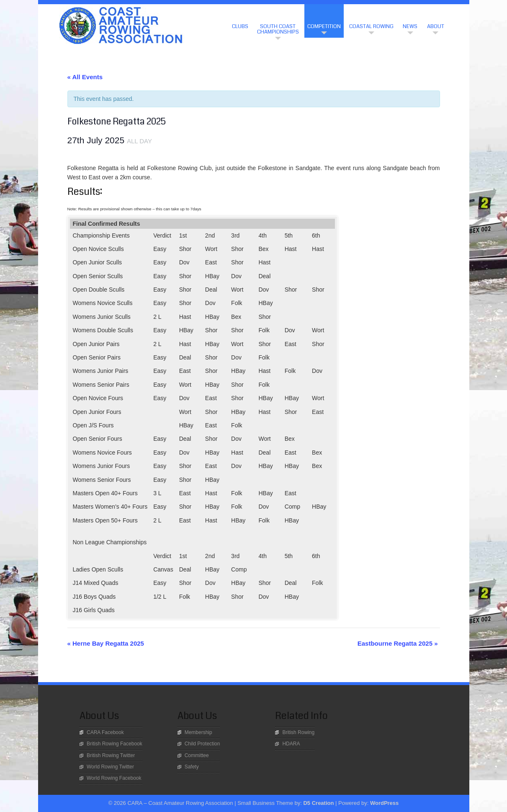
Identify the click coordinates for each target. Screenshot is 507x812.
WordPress (384, 803)
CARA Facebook (105, 732)
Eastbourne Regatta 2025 (398, 643)
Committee (197, 755)
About (436, 26)
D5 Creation (318, 803)
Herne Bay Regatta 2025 (106, 643)
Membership (198, 732)
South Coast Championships (278, 29)
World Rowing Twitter (110, 767)
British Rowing (298, 732)
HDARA (291, 744)
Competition (324, 26)
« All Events (85, 77)
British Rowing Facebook (115, 744)
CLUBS (240, 26)
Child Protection (202, 744)
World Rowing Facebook (114, 778)
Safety (192, 767)
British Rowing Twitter (111, 755)
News (410, 26)
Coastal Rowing (371, 26)
